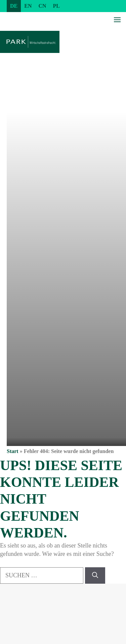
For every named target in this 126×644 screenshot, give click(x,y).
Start (13, 451)
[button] (12, 632)
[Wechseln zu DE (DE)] (14, 6)
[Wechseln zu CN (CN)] (42, 6)
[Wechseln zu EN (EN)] (28, 6)
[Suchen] (95, 575)
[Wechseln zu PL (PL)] (56, 6)
